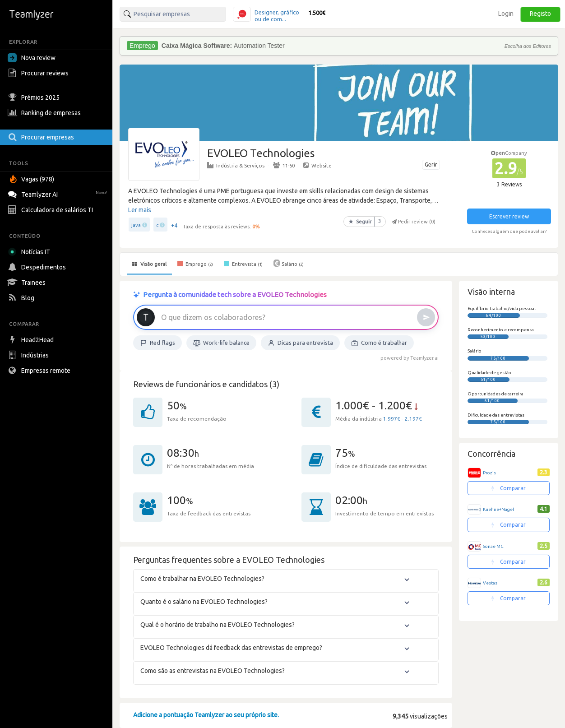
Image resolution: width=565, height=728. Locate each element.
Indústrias (29, 355)
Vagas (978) (32, 179)
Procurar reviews (39, 73)
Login (506, 14)
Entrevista (243, 264)
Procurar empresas (42, 137)
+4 (174, 225)
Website (317, 165)
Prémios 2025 (35, 97)
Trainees (28, 283)
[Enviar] (426, 317)
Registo (540, 14)
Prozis (489, 473)
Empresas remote (40, 371)
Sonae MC (493, 546)
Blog (22, 298)
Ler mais (140, 210)
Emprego (195, 264)
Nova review (32, 58)
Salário (289, 263)
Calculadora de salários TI (51, 210)
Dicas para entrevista (300, 343)
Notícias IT (30, 252)
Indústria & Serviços (236, 165)
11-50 (284, 165)
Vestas (490, 583)
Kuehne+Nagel (498, 509)
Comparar (509, 488)
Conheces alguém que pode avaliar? (509, 231)
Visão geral (149, 264)
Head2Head (32, 340)
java (136, 225)
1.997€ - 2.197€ (403, 419)
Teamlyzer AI (58, 193)
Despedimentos (38, 267)
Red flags (157, 343)
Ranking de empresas (45, 113)
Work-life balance (221, 343)
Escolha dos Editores (528, 46)
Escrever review (509, 216)
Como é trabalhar (379, 343)
